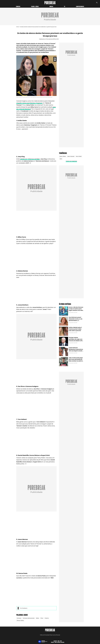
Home (18, 27)
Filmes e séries (35, 6)
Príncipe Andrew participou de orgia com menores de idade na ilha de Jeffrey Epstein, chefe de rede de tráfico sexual (76, 341)
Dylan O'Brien (63, 156)
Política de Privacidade (45, 635)
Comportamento (80, 6)
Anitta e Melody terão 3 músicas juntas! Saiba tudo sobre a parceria (75, 329)
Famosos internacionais (29, 618)
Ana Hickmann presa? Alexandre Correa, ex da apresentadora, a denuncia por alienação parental (76, 320)
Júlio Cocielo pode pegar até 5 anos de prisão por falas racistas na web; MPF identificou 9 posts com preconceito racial (76, 361)
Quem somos (53, 635)
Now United (79, 156)
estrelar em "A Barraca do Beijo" (30, 159)
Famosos (18, 6)
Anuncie (58, 635)
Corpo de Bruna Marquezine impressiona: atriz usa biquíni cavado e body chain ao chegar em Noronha (76, 351)
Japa (61, 159)
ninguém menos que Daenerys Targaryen (29, 103)
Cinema (47, 618)
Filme (42, 618)
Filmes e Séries (20, 621)
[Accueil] (50, 3)
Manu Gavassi (71, 156)
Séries (37, 618)
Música (51, 6)
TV (65, 6)
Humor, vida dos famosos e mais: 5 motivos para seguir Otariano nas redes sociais (76, 310)
